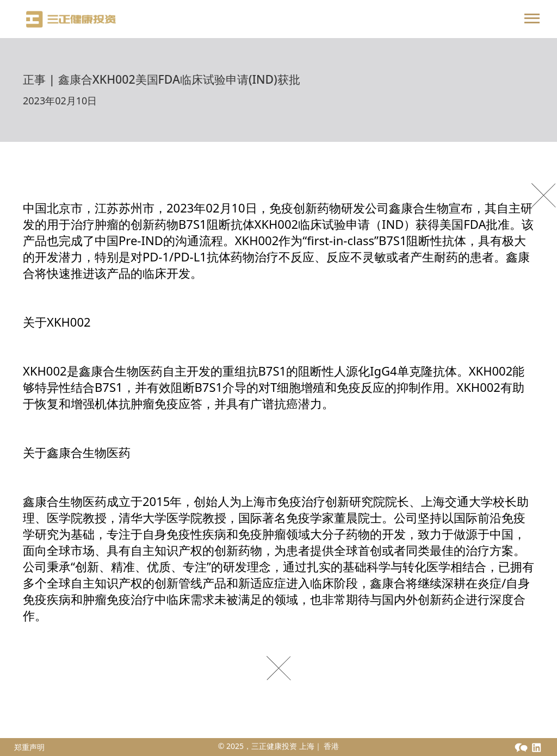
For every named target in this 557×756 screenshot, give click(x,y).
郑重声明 (29, 747)
